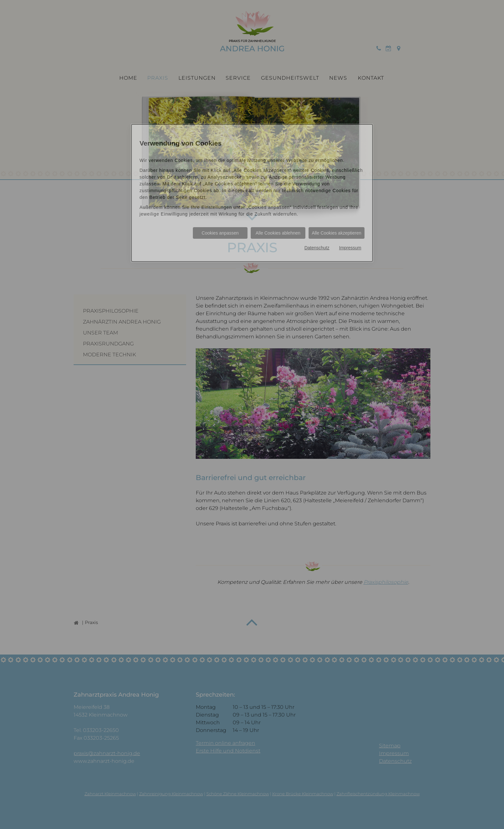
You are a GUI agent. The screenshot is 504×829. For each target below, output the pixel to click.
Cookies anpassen (220, 233)
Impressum (350, 248)
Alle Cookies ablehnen (278, 233)
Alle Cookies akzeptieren (337, 233)
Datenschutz (317, 248)
